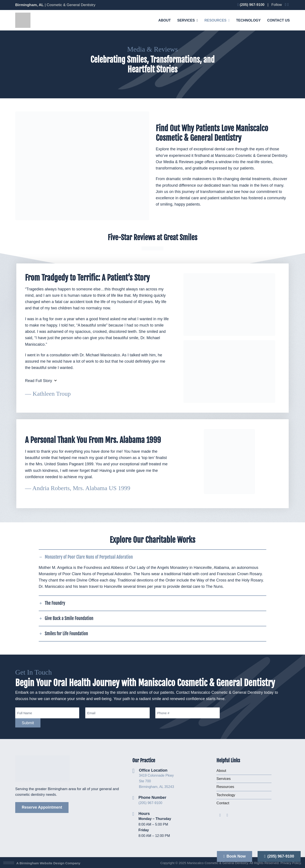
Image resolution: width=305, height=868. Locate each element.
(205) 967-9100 (150, 803)
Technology (226, 795)
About (221, 771)
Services (224, 779)
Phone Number (152, 798)
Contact (223, 803)
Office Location (153, 770)
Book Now (235, 856)
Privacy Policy (291, 863)
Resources (225, 787)
